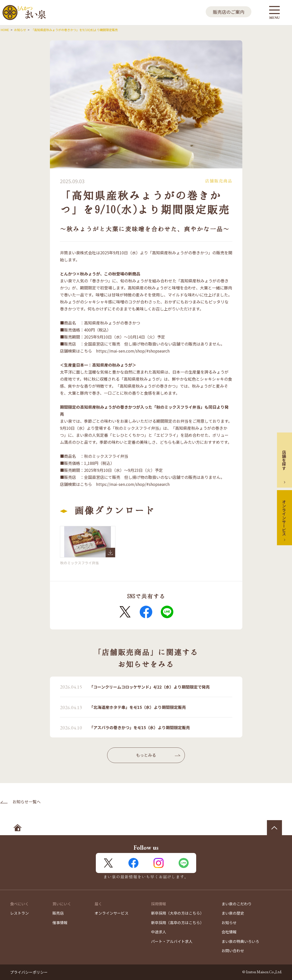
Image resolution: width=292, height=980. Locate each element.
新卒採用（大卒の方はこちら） (177, 913)
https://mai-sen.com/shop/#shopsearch (133, 351)
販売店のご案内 (229, 12)
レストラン (19, 913)
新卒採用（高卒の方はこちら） (177, 922)
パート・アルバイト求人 (172, 941)
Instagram (159, 863)
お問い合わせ (233, 951)
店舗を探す (284, 460)
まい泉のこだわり (237, 904)
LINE (167, 612)
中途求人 (159, 932)
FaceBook (146, 612)
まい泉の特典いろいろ (240, 941)
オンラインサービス (284, 518)
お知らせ (229, 922)
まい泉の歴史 (233, 913)
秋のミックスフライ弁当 (88, 542)
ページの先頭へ (274, 828)
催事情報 (60, 922)
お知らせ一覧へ (27, 802)
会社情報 (229, 932)
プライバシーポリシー (29, 972)
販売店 (58, 913)
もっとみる (146, 755)
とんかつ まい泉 (24, 13)
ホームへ (18, 828)
